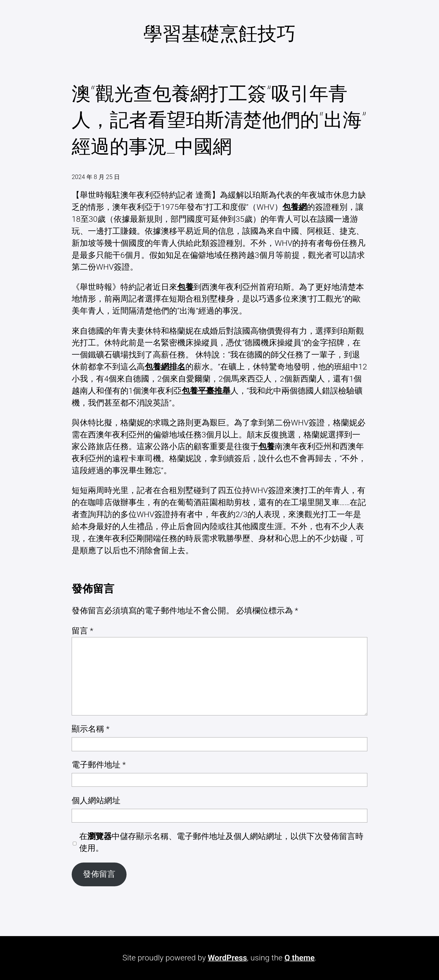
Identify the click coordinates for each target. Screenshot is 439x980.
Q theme (300, 958)
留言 (82, 631)
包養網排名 (165, 367)
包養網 (295, 207)
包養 (185, 287)
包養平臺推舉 (206, 391)
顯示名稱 (91, 729)
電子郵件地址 (99, 765)
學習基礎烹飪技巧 (219, 34)
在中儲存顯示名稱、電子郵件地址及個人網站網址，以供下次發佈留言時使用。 (221, 842)
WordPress (227, 958)
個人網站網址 (96, 801)
